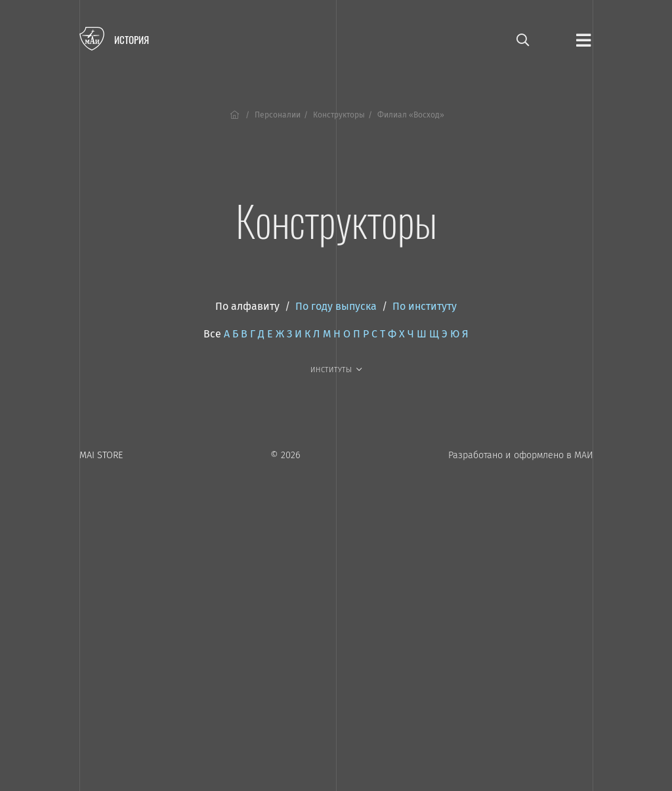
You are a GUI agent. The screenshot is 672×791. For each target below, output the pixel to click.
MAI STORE (101, 455)
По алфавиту (247, 306)
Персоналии (278, 115)
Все (212, 334)
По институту (425, 306)
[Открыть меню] (583, 39)
